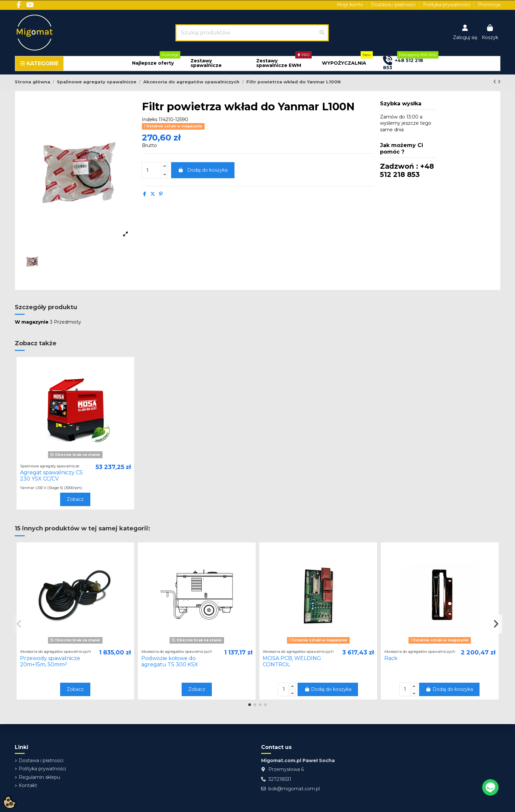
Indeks (150, 119)
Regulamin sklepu (39, 777)
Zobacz (75, 499)
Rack (391, 658)
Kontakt (28, 785)
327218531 (280, 779)
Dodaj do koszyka (203, 170)
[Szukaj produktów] (322, 33)
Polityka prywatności (447, 5)
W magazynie (32, 322)
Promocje (489, 5)
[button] (153, 63)
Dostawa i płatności (394, 5)
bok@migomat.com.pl (294, 789)
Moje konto (351, 5)
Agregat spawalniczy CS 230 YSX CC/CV (51, 476)
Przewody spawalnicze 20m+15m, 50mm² (50, 661)
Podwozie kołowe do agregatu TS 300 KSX (170, 661)
